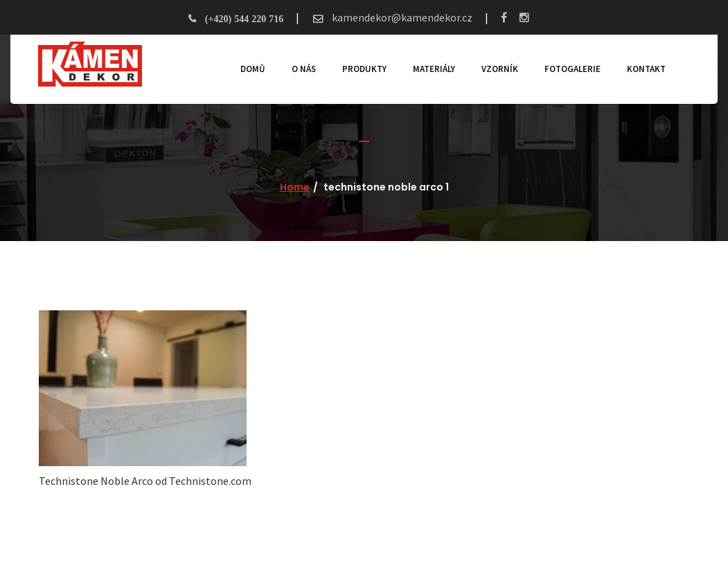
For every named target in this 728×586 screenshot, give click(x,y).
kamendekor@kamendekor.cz (401, 17)
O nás (304, 69)
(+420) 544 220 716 (244, 19)
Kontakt (646, 69)
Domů (253, 69)
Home (295, 187)
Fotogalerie (572, 69)
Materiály (434, 69)
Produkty (364, 69)
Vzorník (500, 69)
